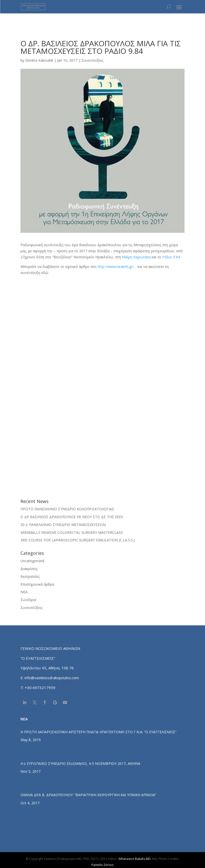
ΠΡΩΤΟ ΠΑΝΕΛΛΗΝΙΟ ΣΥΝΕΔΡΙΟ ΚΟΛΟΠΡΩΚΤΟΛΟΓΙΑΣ (67, 509)
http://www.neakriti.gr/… (117, 267)
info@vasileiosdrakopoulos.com (52, 678)
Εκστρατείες (30, 576)
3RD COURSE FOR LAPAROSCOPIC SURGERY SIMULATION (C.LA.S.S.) (78, 540)
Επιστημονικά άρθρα (37, 584)
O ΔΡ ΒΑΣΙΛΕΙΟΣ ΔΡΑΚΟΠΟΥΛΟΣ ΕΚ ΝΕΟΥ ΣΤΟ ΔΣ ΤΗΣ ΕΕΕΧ (72, 517)
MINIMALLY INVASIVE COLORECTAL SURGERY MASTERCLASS (72, 532)
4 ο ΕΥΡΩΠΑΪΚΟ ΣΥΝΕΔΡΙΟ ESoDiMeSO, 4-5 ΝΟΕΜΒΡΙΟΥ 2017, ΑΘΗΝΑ (80, 763)
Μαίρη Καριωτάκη (136, 257)
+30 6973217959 (41, 688)
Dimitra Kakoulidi (39, 60)
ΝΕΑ (24, 592)
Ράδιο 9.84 (171, 257)
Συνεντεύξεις (92, 60)
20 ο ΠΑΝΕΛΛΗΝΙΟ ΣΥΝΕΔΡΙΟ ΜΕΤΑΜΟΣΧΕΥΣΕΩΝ (63, 525)
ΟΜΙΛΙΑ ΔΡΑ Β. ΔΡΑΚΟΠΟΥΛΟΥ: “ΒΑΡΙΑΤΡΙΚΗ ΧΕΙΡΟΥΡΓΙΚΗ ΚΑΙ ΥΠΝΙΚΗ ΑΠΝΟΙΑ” (88, 795)
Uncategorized (32, 561)
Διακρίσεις (29, 569)
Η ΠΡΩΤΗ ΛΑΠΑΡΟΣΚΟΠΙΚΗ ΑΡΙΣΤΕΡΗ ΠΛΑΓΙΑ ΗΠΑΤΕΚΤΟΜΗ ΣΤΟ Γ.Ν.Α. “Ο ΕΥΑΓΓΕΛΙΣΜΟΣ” (98, 732)
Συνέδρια (28, 600)
